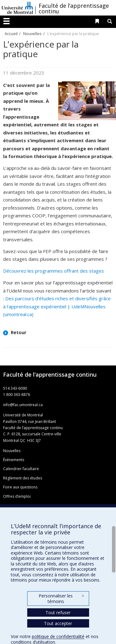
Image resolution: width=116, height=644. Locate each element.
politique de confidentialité (58, 636)
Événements (14, 460)
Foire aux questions (20, 487)
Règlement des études (23, 478)
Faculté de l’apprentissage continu (74, 8)
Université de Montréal (17, 8)
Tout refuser (58, 612)
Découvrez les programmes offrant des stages (54, 271)
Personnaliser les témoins (61, 599)
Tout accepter (58, 623)
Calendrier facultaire (21, 469)
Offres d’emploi (17, 496)
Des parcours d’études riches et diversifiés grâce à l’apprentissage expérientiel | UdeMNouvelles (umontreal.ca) (57, 306)
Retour (18, 332)
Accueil (11, 34)
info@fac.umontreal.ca (23, 405)
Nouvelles (32, 34)
